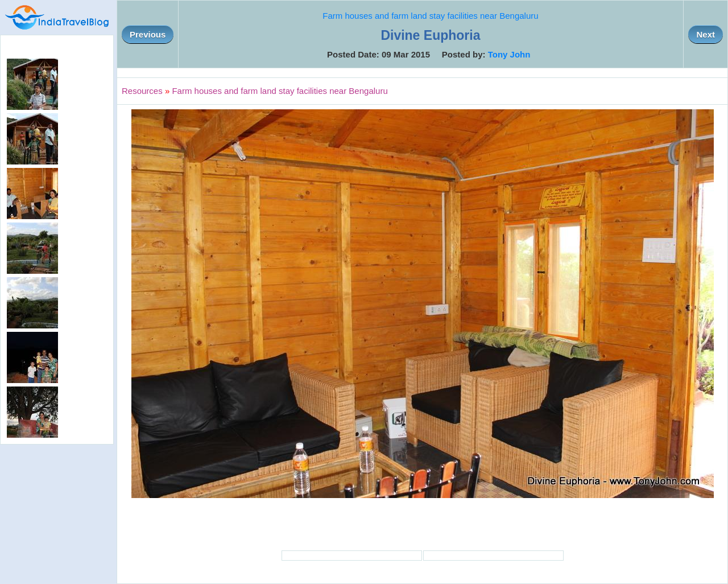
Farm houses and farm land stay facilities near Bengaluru (430, 16)
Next (706, 34)
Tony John (509, 54)
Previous (148, 34)
